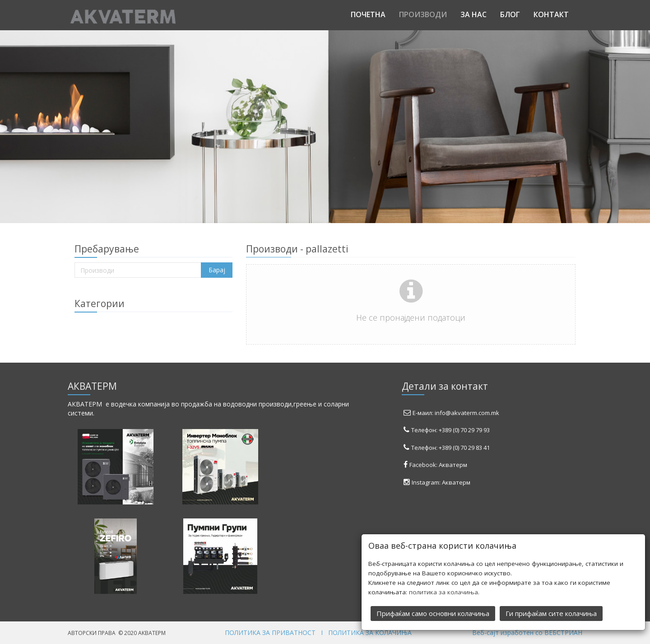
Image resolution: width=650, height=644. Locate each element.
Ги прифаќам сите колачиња (551, 612)
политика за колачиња (443, 591)
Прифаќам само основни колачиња (433, 612)
